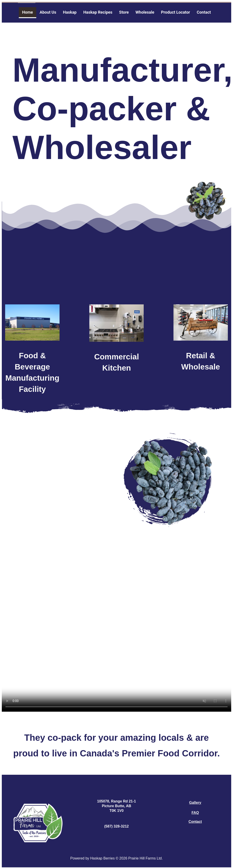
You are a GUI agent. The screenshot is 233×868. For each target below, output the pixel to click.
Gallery (195, 803)
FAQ (195, 813)
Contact (195, 822)
